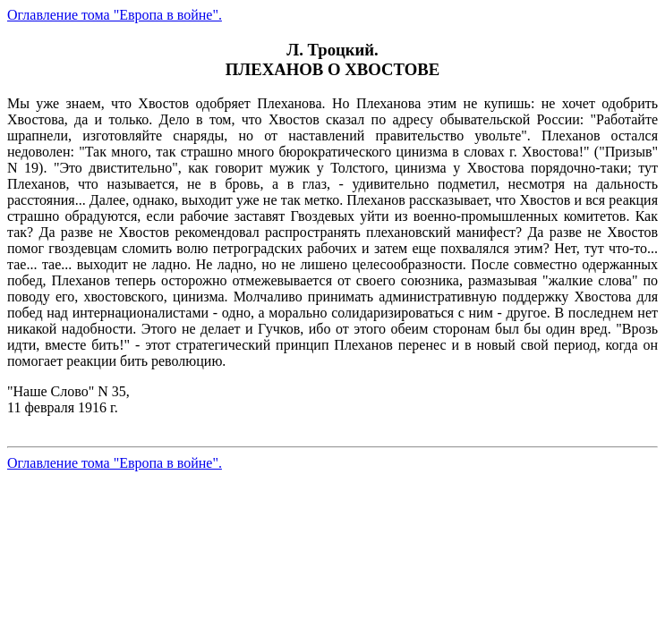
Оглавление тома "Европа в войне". (115, 15)
